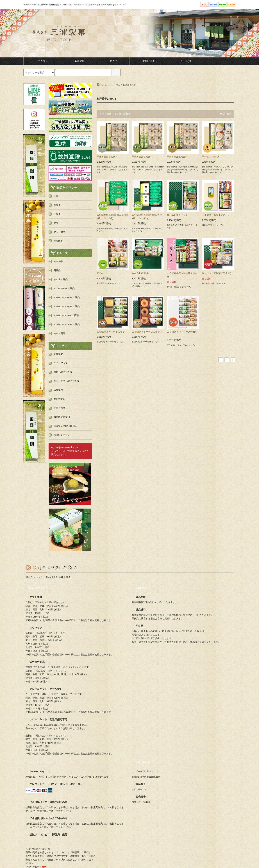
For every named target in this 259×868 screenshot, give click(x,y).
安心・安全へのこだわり (66, 381)
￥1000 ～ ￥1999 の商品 (67, 297)
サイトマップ (61, 363)
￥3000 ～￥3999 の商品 (66, 316)
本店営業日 (59, 399)
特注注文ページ (62, 435)
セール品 (58, 261)
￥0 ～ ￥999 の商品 (64, 288)
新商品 (57, 270)
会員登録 (76, 61)
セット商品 (115, 85)
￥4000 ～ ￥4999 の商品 (67, 325)
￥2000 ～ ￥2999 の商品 (67, 307)
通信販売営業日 (62, 417)
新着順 (127, 114)
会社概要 (58, 354)
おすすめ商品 (61, 279)
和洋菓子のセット (131, 85)
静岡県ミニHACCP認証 (66, 426)
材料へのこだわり (63, 372)
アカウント (41, 61)
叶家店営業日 (61, 408)
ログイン (112, 61)
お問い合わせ (147, 61)
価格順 (117, 114)
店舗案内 (58, 390)
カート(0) (182, 61)
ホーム (104, 85)
